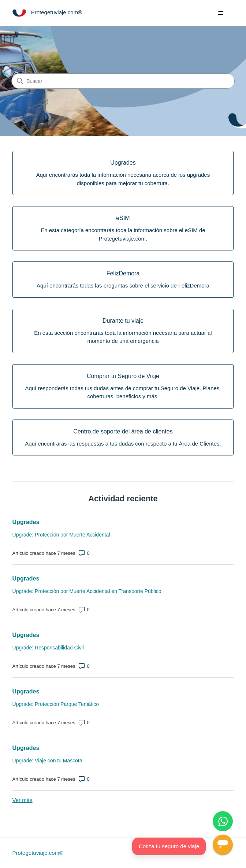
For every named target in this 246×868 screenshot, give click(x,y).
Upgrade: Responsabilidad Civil (48, 648)
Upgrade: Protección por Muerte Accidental (61, 535)
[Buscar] (123, 81)
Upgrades (26, 522)
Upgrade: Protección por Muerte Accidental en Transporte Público (87, 591)
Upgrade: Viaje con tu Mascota (47, 761)
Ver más (23, 800)
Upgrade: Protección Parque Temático (56, 704)
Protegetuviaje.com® (38, 853)
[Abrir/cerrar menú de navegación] (221, 13)
